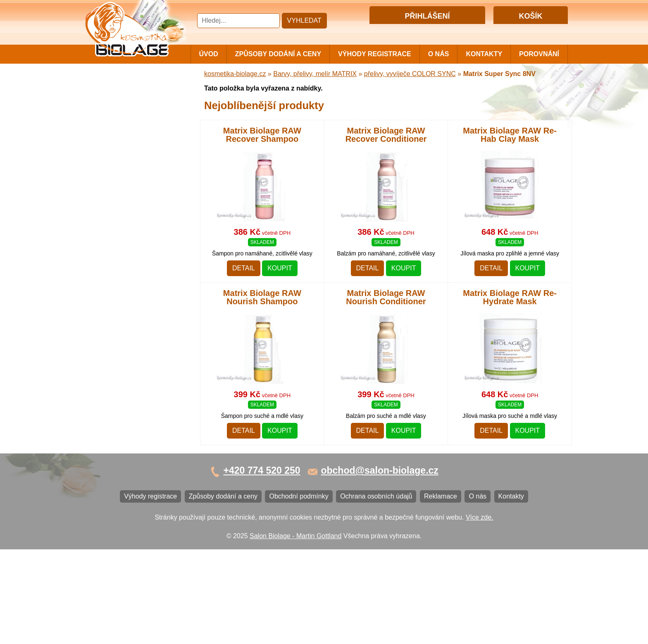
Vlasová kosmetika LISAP (126, 174)
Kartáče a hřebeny (116, 365)
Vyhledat (304, 20)
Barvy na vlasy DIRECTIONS (131, 324)
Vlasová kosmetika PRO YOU (132, 256)
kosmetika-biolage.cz (235, 74)
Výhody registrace (375, 54)
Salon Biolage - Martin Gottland (295, 631)
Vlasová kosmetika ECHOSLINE (136, 228)
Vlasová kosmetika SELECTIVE (135, 297)
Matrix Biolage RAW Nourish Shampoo (262, 298)
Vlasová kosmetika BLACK (128, 338)
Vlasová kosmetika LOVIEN (129, 269)
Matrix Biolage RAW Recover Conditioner (386, 135)
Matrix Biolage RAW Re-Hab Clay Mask (510, 135)
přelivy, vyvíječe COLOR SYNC (410, 74)
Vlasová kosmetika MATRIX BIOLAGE (129, 121)
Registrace (443, 30)
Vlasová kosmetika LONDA (128, 242)
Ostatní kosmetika (115, 351)
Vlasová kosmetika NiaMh (126, 160)
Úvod (209, 54)
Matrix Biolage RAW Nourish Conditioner (386, 298)
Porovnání (539, 54)
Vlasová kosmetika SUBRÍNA (132, 187)
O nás (439, 54)
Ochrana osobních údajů (124, 438)
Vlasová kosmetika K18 (123, 310)
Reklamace (105, 452)
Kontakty (484, 54)
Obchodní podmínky (118, 424)
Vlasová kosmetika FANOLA (130, 215)
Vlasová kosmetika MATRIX (129, 104)
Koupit (280, 268)
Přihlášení (410, 30)
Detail (244, 268)
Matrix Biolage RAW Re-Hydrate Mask (510, 298)
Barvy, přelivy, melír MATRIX (130, 142)
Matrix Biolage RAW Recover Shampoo (262, 135)
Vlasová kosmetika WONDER (132, 201)
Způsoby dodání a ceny (278, 54)
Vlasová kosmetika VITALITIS (132, 283)
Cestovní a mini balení (121, 91)
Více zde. (480, 612)
